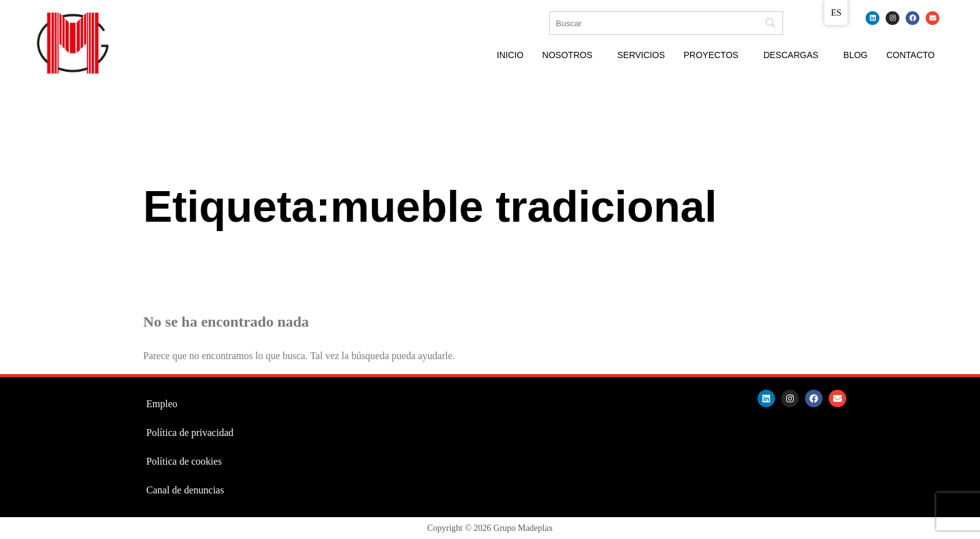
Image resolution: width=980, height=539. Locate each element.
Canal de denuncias (185, 490)
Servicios (641, 55)
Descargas (791, 55)
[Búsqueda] (666, 23)
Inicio (510, 55)
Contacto (910, 55)
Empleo (162, 404)
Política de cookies (184, 461)
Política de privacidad (190, 433)
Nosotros (567, 55)
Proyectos (711, 55)
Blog (855, 55)
